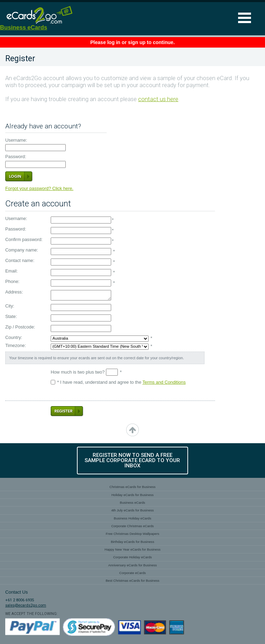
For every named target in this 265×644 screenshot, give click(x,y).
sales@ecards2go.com (26, 605)
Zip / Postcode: (20, 327)
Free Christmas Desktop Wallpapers (132, 534)
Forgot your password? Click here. (39, 188)
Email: (12, 271)
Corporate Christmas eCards (132, 526)
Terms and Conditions (164, 382)
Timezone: (16, 346)
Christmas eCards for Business (132, 487)
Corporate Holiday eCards (133, 557)
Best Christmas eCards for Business (132, 581)
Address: (14, 292)
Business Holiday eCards (133, 518)
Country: (14, 338)
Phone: (12, 282)
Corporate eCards (132, 573)
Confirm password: (24, 240)
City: (10, 306)
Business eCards (24, 27)
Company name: (22, 250)
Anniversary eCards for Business (132, 565)
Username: (16, 140)
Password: (16, 157)
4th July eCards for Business (132, 510)
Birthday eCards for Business (132, 542)
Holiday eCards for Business (133, 495)
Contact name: (20, 261)
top (132, 430)
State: (11, 317)
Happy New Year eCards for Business (132, 549)
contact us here (158, 99)
